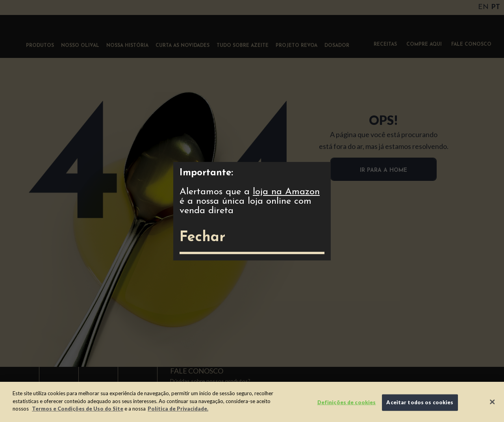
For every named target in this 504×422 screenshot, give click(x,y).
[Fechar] (492, 402)
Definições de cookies (347, 402)
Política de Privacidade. (178, 409)
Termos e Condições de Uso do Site (78, 409)
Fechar (202, 238)
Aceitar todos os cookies (420, 402)
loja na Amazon (286, 192)
